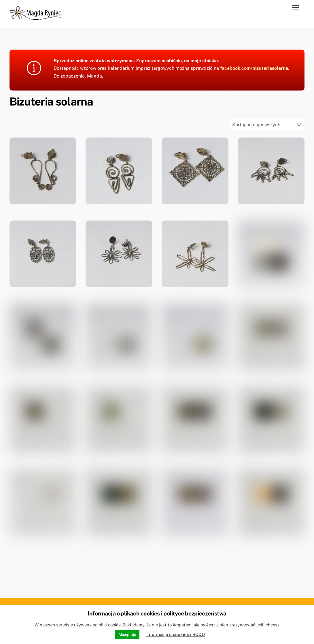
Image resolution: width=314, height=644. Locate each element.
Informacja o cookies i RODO (176, 634)
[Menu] (296, 8)
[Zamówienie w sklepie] (267, 125)
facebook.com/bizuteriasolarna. (255, 68)
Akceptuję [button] (127, 635)
